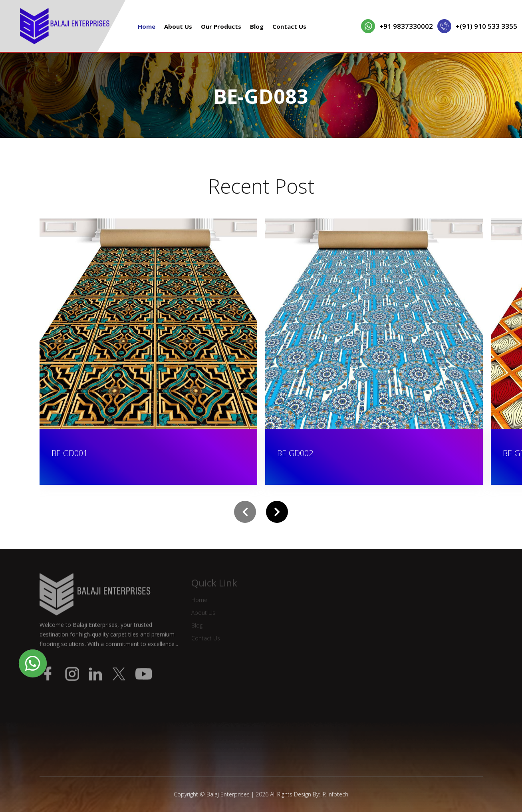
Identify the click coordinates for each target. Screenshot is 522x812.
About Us (178, 26)
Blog (257, 26)
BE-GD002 (295, 453)
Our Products (221, 26)
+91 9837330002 (406, 26)
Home (147, 26)
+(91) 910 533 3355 (486, 26)
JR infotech (335, 794)
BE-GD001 (69, 453)
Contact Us (289, 26)
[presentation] (245, 512)
